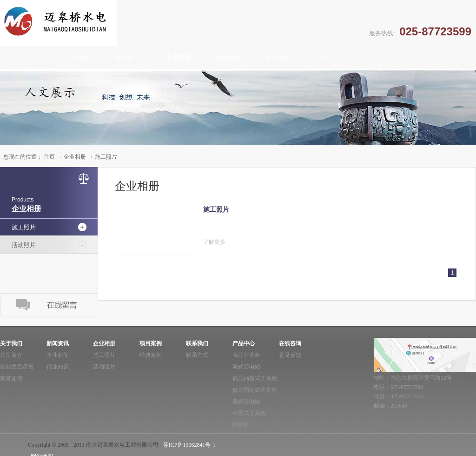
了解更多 (214, 242)
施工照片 (106, 157)
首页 (26, 57)
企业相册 (75, 157)
